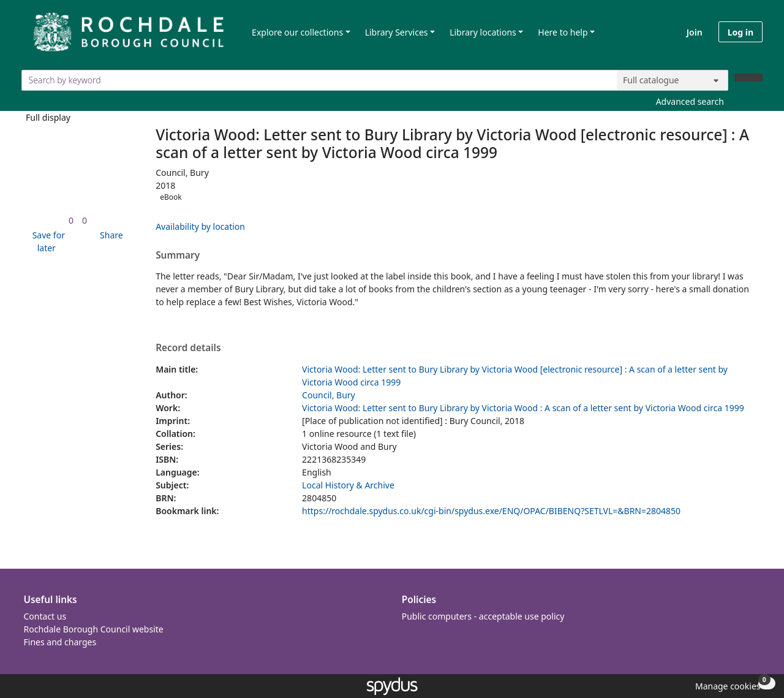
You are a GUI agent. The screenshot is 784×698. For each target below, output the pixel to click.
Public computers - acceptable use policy (483, 616)
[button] (47, 241)
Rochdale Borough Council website (94, 629)
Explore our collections (297, 32)
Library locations (483, 32)
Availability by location (200, 226)
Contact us (45, 616)
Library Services (397, 32)
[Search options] (673, 80)
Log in (741, 32)
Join (695, 32)
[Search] (748, 78)
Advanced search (690, 101)
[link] (71, 220)
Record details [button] (188, 348)
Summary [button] (178, 256)
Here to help (563, 32)
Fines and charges (60, 642)
